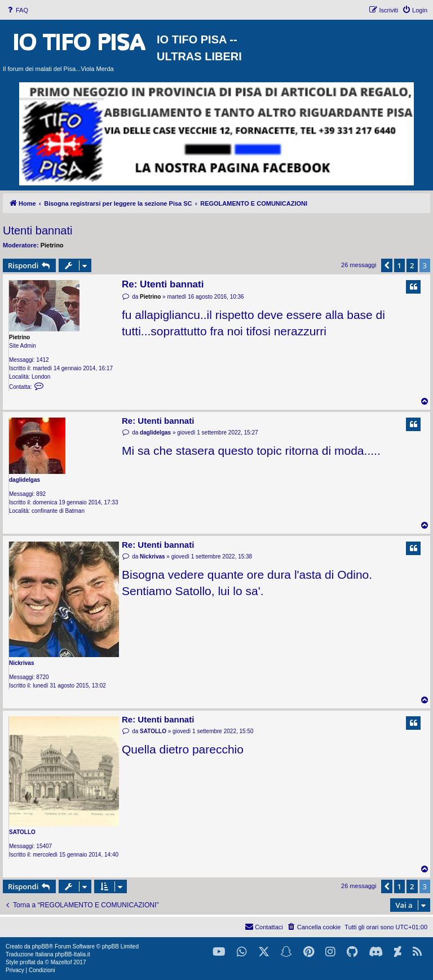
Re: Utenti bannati (163, 284)
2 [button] (412, 265)
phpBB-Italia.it (72, 954)
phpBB (41, 946)
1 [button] (399, 265)
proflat (28, 962)
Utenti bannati (37, 230)
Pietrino (52, 245)
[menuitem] (17, 10)
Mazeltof (61, 962)
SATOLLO (22, 832)
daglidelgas (25, 480)
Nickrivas (21, 663)
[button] (387, 265)
